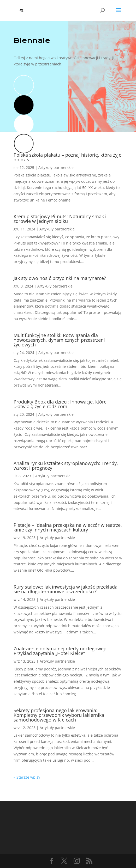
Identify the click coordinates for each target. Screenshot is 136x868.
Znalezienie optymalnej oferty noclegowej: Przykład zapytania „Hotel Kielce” (60, 651)
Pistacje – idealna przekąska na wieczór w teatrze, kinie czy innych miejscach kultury (68, 527)
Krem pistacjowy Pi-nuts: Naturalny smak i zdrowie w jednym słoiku (60, 219)
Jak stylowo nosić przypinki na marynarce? (60, 278)
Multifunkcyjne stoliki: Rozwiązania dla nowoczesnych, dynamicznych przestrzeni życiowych (59, 340)
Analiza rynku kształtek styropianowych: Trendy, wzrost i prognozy (66, 466)
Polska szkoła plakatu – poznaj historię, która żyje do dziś (67, 157)
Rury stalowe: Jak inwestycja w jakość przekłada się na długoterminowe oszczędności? (66, 589)
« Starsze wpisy (27, 777)
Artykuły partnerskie (56, 167)
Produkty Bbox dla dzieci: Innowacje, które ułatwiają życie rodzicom (60, 404)
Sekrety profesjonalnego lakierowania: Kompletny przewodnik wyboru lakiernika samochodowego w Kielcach (59, 715)
